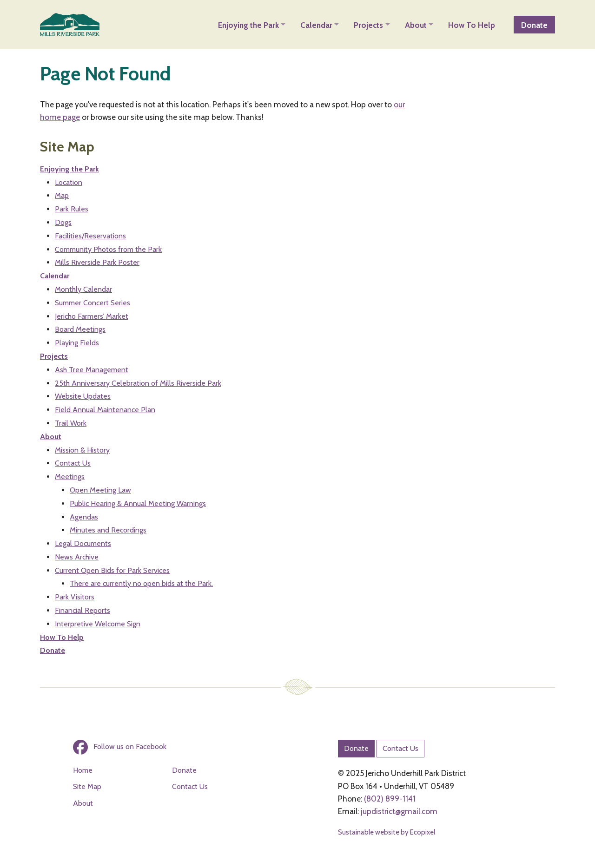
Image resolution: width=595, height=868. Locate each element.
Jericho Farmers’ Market (92, 316)
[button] (252, 25)
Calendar (55, 276)
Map (62, 195)
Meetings (70, 477)
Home (83, 770)
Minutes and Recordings (108, 530)
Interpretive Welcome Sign (98, 624)
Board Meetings (80, 329)
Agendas (84, 517)
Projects (54, 356)
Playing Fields (77, 343)
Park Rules (72, 209)
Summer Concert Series (93, 303)
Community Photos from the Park (108, 249)
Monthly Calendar (83, 289)
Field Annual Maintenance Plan (105, 410)
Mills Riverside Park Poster (97, 262)
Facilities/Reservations (90, 236)
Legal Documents (83, 543)
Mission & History (82, 450)
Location (69, 182)
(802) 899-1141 (390, 799)
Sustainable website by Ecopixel (387, 832)
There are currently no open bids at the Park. (141, 583)
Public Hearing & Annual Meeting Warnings (138, 503)
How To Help (62, 637)
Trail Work (71, 423)
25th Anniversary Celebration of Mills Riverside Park (138, 383)
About (51, 437)
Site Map (87, 786)
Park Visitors (75, 597)
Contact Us (73, 463)
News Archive (77, 557)
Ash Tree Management (92, 370)
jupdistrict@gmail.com (399, 811)
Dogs (63, 222)
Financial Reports (83, 610)
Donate (53, 650)
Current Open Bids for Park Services (112, 570)
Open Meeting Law (100, 490)
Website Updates (83, 396)
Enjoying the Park (69, 169)
